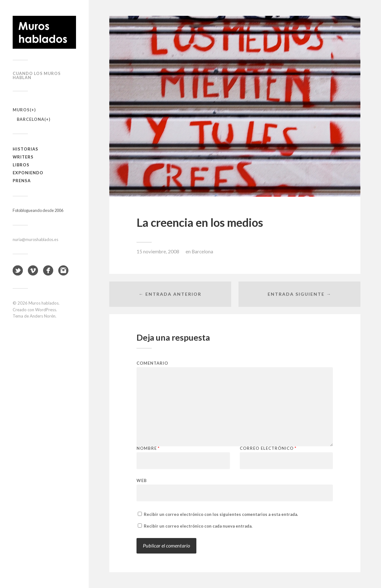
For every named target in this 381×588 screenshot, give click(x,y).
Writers (23, 157)
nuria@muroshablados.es (35, 239)
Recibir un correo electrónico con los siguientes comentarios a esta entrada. (221, 514)
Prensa (22, 181)
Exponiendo (28, 173)
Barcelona (31, 119)
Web (142, 480)
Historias (25, 149)
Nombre (148, 448)
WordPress (46, 310)
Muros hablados (44, 303)
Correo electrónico (268, 448)
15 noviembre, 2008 (158, 251)
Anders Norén (43, 316)
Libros (21, 165)
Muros (21, 110)
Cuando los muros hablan (37, 75)
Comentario (152, 363)
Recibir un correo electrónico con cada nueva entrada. (198, 526)
